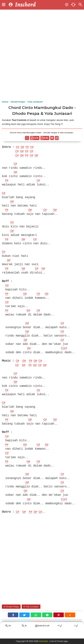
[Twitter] (24, 623)
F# (29, 147)
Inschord (43, 641)
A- (24, 634)
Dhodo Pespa (13, 614)
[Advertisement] (42, 55)
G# (23, 147)
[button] (70, 623)
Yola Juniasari (35, 614)
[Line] (47, 623)
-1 (76, 634)
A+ (8, 634)
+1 (60, 634)
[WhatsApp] (36, 623)
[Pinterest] (59, 623)
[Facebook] (13, 623)
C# (18, 147)
